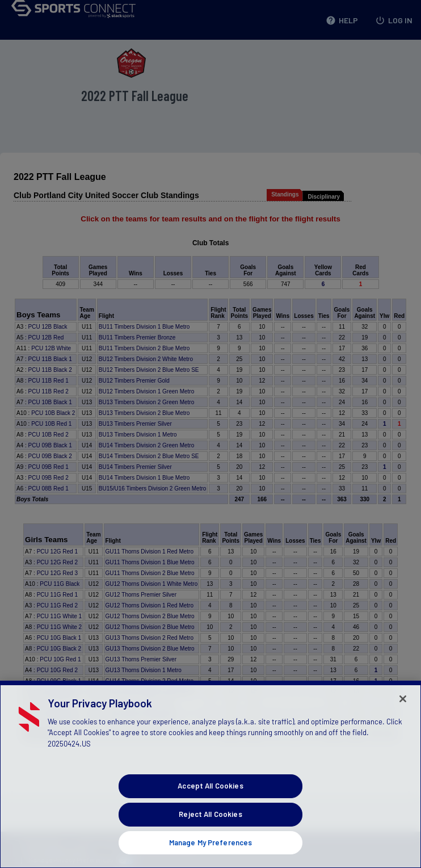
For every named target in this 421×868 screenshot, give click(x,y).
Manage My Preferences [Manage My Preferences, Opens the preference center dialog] (211, 855)
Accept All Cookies (210, 799)
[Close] (403, 712)
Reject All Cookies (210, 827)
